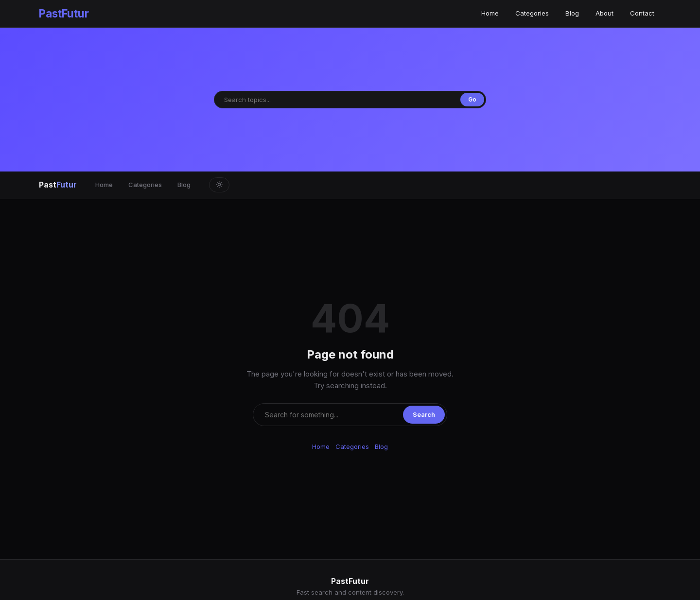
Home (490, 13)
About (604, 13)
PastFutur (64, 13)
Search (424, 414)
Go (472, 99)
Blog (572, 13)
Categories (532, 13)
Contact (642, 13)
